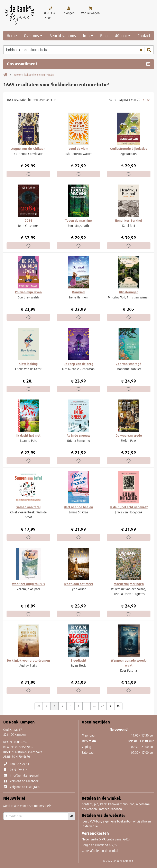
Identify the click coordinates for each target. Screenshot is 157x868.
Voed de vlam (78, 149)
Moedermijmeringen (129, 584)
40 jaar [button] (121, 36)
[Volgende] (110, 706)
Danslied (78, 292)
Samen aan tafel (28, 507)
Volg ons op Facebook (24, 781)
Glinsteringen (129, 292)
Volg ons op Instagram (25, 787)
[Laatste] (118, 706)
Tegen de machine (78, 221)
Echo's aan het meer (78, 584)
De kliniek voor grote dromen (28, 660)
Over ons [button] (31, 36)
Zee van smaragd (129, 364)
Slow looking (28, 364)
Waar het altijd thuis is (28, 584)
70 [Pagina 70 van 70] (102, 706)
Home (12, 36)
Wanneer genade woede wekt (129, 663)
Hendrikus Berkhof (129, 221)
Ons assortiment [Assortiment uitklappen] (22, 64)
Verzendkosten (95, 833)
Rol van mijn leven (28, 292)
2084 (28, 221)
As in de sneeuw (78, 436)
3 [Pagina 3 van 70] (71, 706)
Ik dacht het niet (28, 436)
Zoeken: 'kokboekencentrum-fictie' (34, 75)
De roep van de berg (78, 364)
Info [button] (86, 36)
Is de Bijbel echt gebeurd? (129, 507)
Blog (104, 36)
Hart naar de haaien (78, 507)
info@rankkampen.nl (24, 775)
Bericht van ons (63, 36)
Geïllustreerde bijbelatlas (129, 149)
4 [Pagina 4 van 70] (78, 706)
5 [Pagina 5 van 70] (86, 706)
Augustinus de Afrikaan (28, 149)
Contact (144, 36)
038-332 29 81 (19, 764)
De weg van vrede (129, 436)
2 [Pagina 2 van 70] (63, 706)
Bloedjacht (78, 660)
